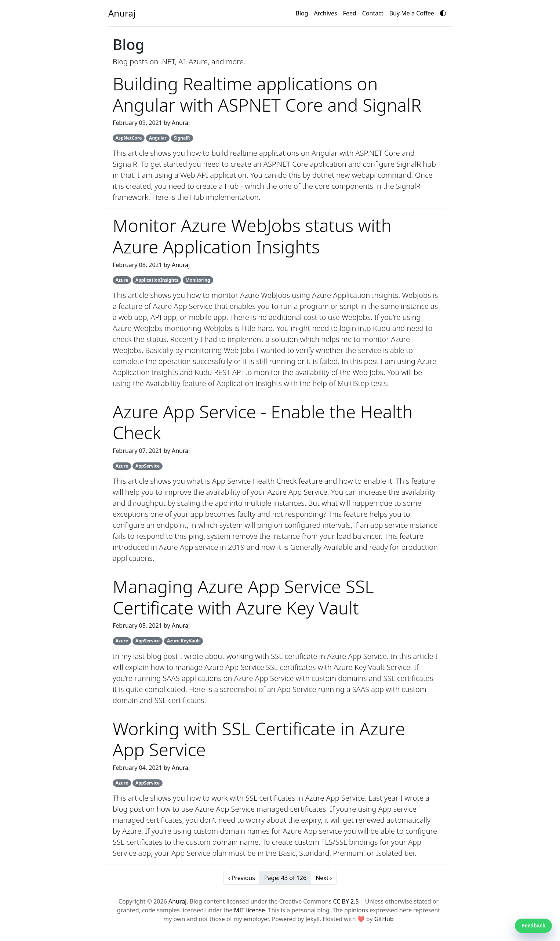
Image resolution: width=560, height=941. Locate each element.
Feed (350, 13)
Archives (326, 13)
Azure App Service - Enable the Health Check (263, 422)
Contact (373, 13)
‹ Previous (242, 878)
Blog (302, 13)
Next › (324, 878)
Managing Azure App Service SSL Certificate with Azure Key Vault (243, 597)
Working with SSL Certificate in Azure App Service (259, 739)
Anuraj (181, 123)
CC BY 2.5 (346, 901)
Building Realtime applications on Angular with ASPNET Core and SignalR (267, 94)
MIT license (250, 910)
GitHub (384, 919)
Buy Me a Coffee (412, 13)
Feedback (533, 926)
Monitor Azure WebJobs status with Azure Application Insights (252, 236)
